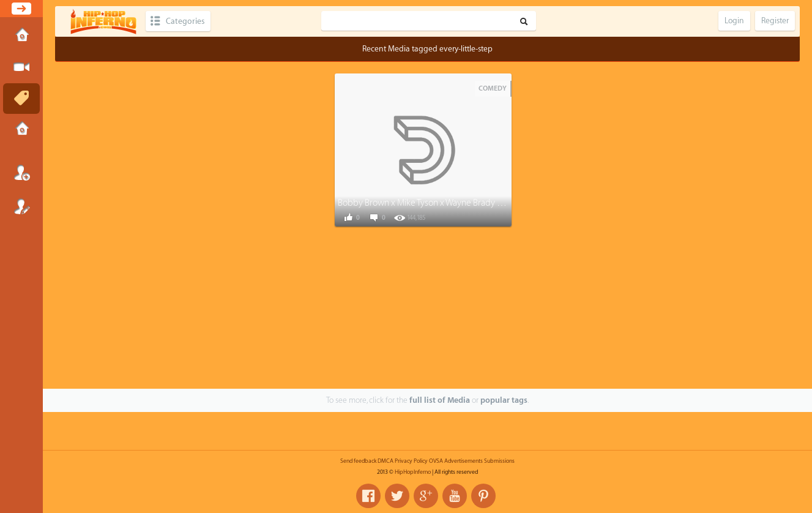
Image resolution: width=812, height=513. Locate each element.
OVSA (436, 461)
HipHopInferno (413, 472)
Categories (185, 21)
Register (21, 206)
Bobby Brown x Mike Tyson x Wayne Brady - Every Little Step (450, 203)
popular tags (504, 400)
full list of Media (440, 400)
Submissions (21, 130)
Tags (21, 99)
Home (21, 36)
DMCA (386, 461)
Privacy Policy (411, 461)
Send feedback (358, 461)
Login (21, 173)
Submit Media (21, 67)
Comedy (493, 88)
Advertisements (464, 461)
